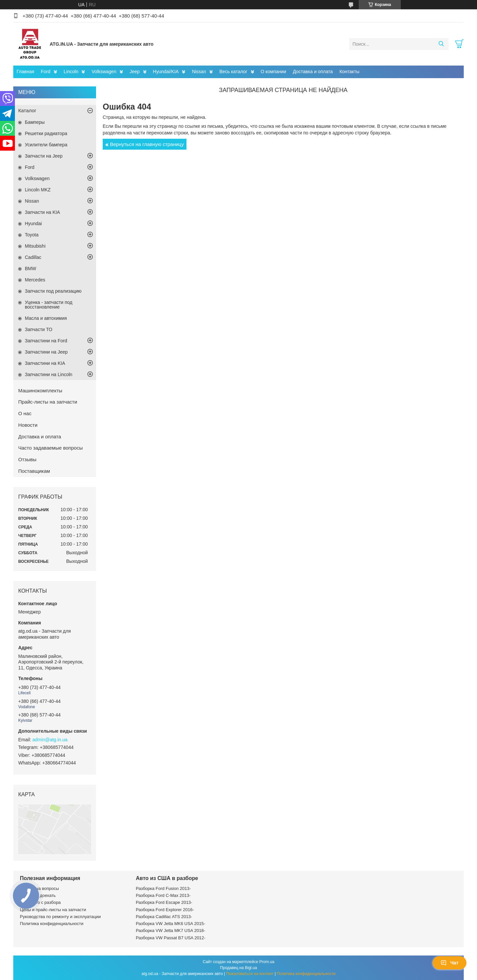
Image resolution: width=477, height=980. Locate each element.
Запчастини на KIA (45, 363)
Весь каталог (233, 72)
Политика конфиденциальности (52, 924)
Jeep (134, 72)
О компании (273, 72)
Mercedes (35, 280)
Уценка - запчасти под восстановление (49, 305)
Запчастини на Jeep (46, 352)
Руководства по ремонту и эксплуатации (60, 917)
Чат (450, 963)
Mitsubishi (35, 246)
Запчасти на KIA (42, 212)
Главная (25, 72)
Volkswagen (104, 72)
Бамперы (35, 122)
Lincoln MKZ (38, 190)
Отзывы (27, 459)
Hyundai (33, 223)
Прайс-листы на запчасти (48, 402)
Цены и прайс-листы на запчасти (53, 910)
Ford (46, 72)
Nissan (199, 72)
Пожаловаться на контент (250, 974)
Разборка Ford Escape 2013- (164, 902)
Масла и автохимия (46, 318)
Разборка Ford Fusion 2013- (163, 888)
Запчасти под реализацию (53, 291)
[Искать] (441, 44)
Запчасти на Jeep (44, 156)
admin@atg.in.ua (50, 740)
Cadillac (33, 257)
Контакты (349, 72)
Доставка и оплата (313, 72)
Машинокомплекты (40, 391)
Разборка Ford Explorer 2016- (165, 910)
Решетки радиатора (46, 133)
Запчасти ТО (39, 329)
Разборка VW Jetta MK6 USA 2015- (170, 924)
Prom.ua (267, 962)
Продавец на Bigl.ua (238, 968)
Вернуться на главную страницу (147, 144)
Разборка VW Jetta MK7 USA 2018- (170, 931)
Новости (28, 425)
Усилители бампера (46, 145)
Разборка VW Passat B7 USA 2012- (171, 938)
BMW (30, 269)
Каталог (27, 110)
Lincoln (71, 72)
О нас (25, 413)
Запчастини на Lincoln (49, 374)
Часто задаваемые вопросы (51, 448)
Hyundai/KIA (166, 72)
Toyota (32, 235)
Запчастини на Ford (46, 341)
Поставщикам (34, 471)
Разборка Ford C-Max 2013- (163, 895)
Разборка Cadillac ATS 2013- (164, 917)
